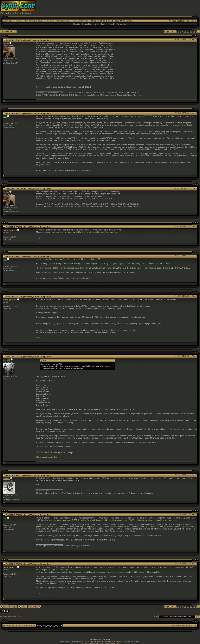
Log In (194, 21)
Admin (11, 616)
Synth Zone (8, 21)
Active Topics (101, 24)
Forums (19, 21)
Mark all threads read (26, 625)
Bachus (6, 360)
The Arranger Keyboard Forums (40, 21)
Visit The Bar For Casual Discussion (16, 13)
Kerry (19, 616)
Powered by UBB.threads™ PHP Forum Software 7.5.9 (100, 643)
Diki (15, 616)
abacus (6, 479)
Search (111, 24)
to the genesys (10, 230)
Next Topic (34, 607)
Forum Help (122, 24)
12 (191, 32)
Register (77, 24)
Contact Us (175, 625)
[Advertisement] (146, 7)
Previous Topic (9, 607)
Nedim (6, 43)
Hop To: (156, 617)
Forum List (87, 24)
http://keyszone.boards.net (47, 457)
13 (194, 32)
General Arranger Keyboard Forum (72, 21)
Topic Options (8, 32)
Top (4, 101)
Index (23, 607)
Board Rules (9, 625)
